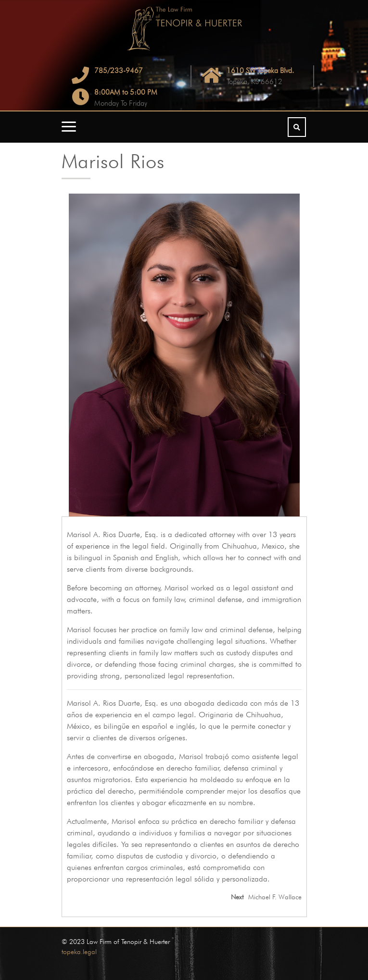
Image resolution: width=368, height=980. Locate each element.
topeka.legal (79, 952)
